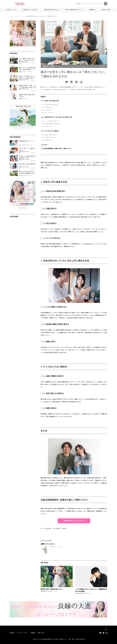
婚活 (42, 529)
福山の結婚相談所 (57, 529)
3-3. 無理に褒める (48, 140)
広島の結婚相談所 (48, 529)
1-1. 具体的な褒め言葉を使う (51, 105)
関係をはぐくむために (30, 10)
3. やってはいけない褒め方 (51, 131)
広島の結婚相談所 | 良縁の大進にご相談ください (57, 149)
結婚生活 (92, 10)
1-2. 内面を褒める (48, 107)
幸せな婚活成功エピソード (74, 10)
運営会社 (12, 633)
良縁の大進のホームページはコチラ (74, 521)
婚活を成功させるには (52, 10)
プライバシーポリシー (22, 633)
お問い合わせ (106, 10)
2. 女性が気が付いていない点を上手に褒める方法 (58, 117)
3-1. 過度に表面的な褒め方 (50, 135)
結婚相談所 (65, 529)
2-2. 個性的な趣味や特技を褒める (52, 124)
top (106, 630)
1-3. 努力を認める (48, 110)
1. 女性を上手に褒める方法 (51, 101)
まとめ (45, 145)
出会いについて (12, 10)
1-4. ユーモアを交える (49, 113)
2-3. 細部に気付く (48, 126)
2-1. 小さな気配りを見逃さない (51, 121)
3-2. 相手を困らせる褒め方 (50, 137)
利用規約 (33, 633)
